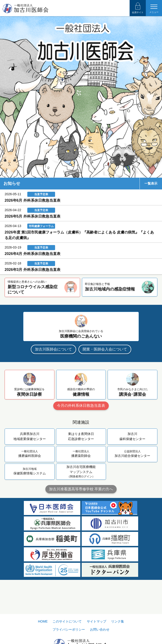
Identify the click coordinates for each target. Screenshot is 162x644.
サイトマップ (97, 621)
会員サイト (138, 8)
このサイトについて (67, 621)
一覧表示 (151, 183)
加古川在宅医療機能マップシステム (81, 472)
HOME (43, 621)
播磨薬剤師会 (81, 454)
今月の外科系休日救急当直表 (81, 406)
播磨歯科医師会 (30, 454)
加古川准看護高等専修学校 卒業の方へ (81, 489)
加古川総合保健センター (132, 454)
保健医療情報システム (30, 471)
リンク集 (118, 621)
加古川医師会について (53, 349)
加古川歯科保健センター (132, 436)
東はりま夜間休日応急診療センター (81, 436)
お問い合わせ (100, 629)
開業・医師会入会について (105, 349)
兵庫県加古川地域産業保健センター (30, 436)
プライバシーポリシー (69, 629)
